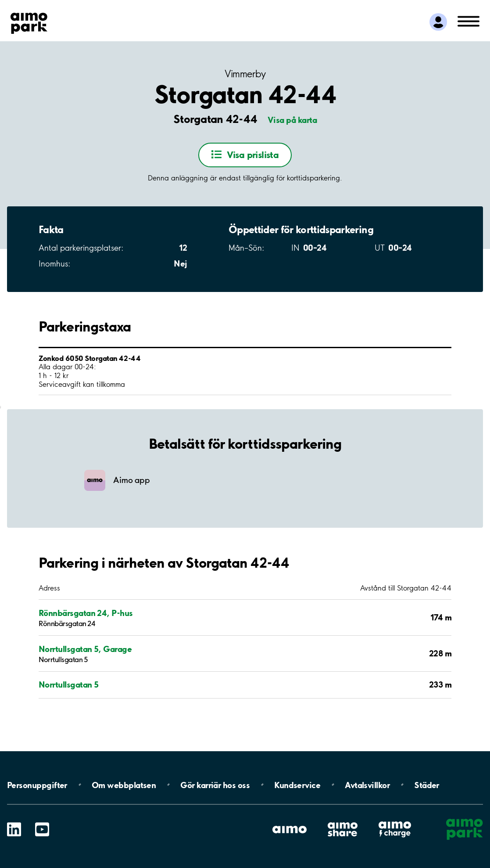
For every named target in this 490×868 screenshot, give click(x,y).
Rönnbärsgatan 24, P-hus (86, 613)
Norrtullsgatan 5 (68, 684)
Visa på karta (292, 120)
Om (124, 785)
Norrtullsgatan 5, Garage (85, 649)
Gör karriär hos (215, 785)
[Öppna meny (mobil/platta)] (469, 21)
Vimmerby (245, 74)
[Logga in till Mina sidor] (438, 22)
